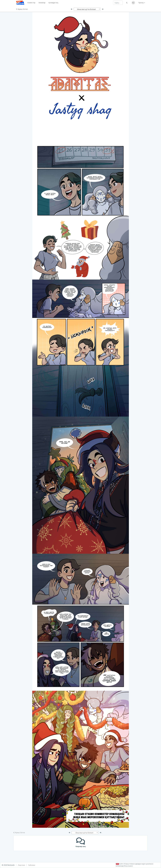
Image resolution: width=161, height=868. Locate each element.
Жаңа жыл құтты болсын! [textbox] (86, 9)
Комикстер (31, 3)
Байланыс (32, 865)
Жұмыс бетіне (22, 9)
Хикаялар (42, 3)
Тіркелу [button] (141, 3)
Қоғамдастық (53, 3)
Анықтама (21, 865)
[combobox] (87, 9)
